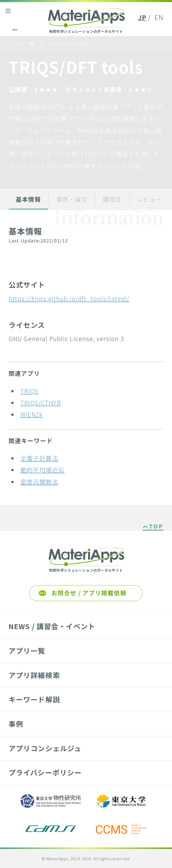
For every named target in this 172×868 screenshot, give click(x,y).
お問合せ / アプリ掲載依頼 (89, 593)
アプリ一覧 (22, 43)
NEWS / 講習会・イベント (52, 626)
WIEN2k (31, 414)
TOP (156, 527)
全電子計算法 (39, 458)
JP (142, 17)
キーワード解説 (34, 699)
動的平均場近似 (42, 470)
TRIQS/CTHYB (40, 403)
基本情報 (28, 199)
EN (159, 17)
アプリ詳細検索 (34, 675)
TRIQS (29, 391)
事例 (16, 724)
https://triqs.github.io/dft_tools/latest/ (69, 299)
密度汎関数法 (39, 482)
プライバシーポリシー (45, 772)
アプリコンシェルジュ (45, 748)
